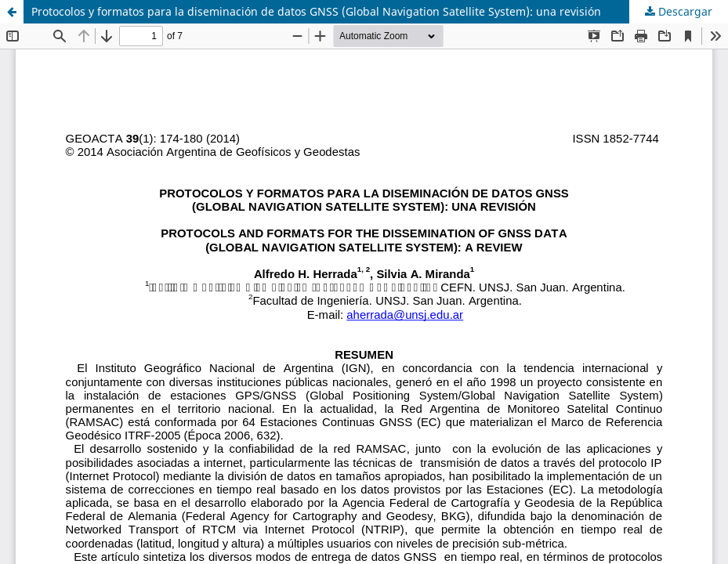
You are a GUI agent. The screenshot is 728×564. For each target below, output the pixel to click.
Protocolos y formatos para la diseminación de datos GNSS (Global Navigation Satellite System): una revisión (316, 11)
